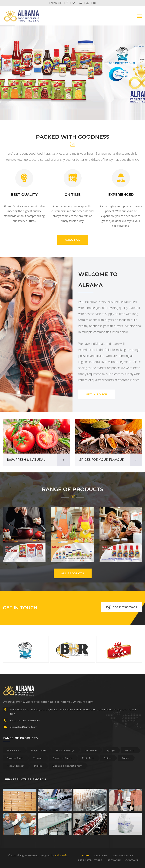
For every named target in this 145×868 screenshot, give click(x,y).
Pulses (125, 758)
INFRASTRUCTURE (90, 860)
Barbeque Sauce (62, 758)
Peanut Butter (15, 766)
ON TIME (72, 195)
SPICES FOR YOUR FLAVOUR (102, 460)
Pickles (38, 766)
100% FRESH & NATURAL (26, 460)
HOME (85, 855)
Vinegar (38, 758)
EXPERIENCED (121, 195)
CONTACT (132, 860)
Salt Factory (14, 750)
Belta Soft (61, 855)
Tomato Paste (15, 758)
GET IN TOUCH (97, 394)
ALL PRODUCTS (73, 573)
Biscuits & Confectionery (67, 766)
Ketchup (130, 750)
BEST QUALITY (24, 195)
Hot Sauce (90, 750)
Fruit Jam (88, 758)
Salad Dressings (65, 750)
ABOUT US (73, 240)
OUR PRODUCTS (123, 855)
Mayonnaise (38, 750)
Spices (108, 758)
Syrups (111, 750)
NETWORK (114, 860)
